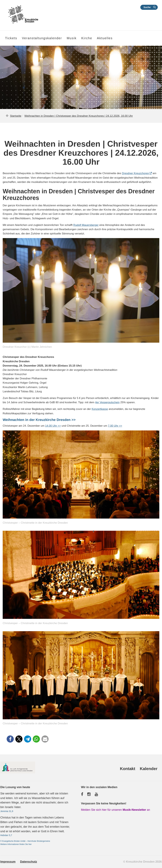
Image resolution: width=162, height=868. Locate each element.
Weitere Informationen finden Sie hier (16, 844)
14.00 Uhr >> (53, 426)
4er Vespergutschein (107, 402)
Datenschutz (29, 862)
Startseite (16, 116)
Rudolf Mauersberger (86, 225)
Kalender (149, 769)
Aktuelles (105, 38)
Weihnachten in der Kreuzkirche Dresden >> (39, 420)
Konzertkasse (100, 409)
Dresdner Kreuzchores (135, 173)
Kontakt (128, 769)
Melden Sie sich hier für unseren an (115, 810)
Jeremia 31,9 (7, 811)
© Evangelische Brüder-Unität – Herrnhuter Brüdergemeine (25, 841)
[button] (10, 739)
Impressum (8, 862)
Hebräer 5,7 (6, 835)
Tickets (11, 38)
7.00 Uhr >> (115, 426)
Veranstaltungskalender (42, 38)
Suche (147, 7)
